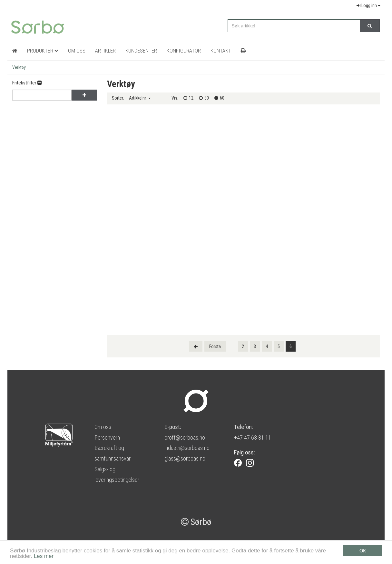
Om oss (103, 427)
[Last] (215, 346)
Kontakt (221, 51)
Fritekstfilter (27, 83)
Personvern (107, 438)
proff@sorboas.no (185, 438)
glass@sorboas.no (185, 458)
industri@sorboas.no (187, 448)
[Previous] (196, 346)
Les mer (44, 557)
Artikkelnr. (140, 98)
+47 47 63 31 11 (253, 438)
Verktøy (19, 67)
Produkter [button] (43, 51)
